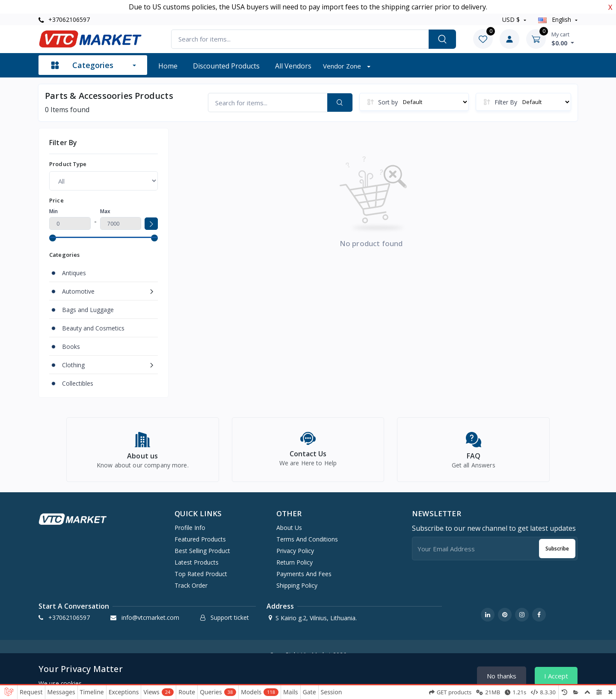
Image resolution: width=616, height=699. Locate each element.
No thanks (502, 676)
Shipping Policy (297, 585)
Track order (191, 585)
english (555, 19)
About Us (289, 528)
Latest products (197, 562)
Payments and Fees (304, 574)
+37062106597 (64, 19)
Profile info (190, 528)
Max (105, 211)
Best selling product (202, 551)
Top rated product (201, 574)
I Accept (556, 676)
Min (53, 211)
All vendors (293, 66)
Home (168, 66)
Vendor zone (343, 66)
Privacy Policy (295, 551)
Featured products (200, 539)
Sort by (388, 102)
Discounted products (226, 66)
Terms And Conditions (307, 539)
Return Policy (295, 562)
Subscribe (557, 549)
